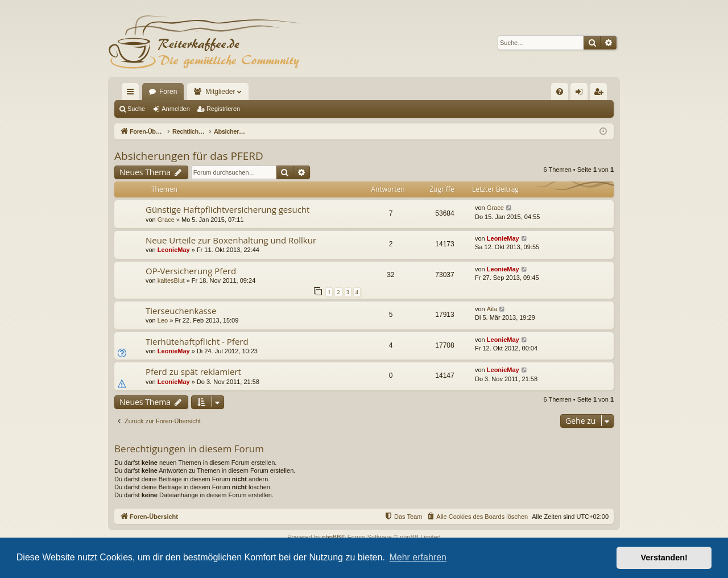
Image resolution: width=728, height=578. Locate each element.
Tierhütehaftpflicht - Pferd (197, 341)
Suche (136, 109)
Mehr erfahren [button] (418, 557)
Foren (168, 92)
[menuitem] (560, 92)
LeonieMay (174, 250)
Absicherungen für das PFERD (189, 156)
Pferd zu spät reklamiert (193, 371)
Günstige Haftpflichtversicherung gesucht (227, 209)
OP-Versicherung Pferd (191, 271)
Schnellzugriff (133, 94)
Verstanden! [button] (664, 558)
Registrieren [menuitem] (601, 94)
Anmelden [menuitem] (582, 94)
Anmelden (176, 109)
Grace (166, 220)
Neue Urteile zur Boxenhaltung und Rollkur (231, 240)
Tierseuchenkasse (181, 311)
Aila (492, 309)
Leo (163, 320)
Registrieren (223, 109)
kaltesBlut (171, 280)
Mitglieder (220, 92)
